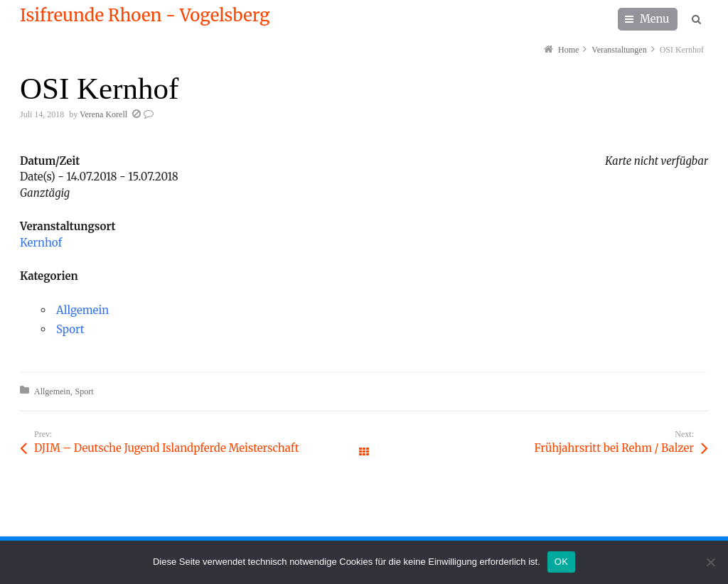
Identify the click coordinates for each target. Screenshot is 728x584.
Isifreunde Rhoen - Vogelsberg (145, 16)
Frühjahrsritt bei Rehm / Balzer (614, 448)
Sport (70, 329)
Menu (655, 19)
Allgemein (82, 310)
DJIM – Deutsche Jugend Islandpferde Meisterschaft (166, 448)
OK (561, 562)
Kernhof (41, 243)
